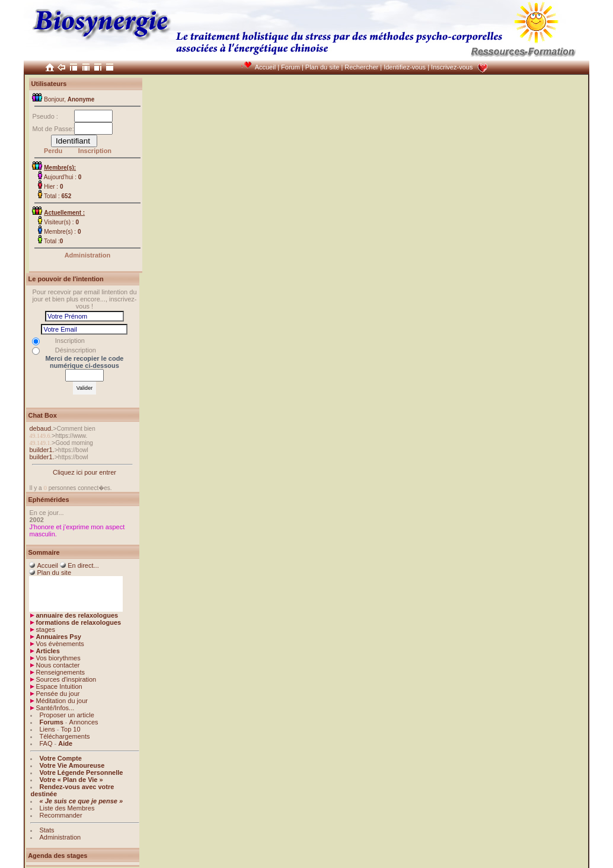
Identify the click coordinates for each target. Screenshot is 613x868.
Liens (47, 729)
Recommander (60, 815)
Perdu (53, 151)
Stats (47, 830)
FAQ (46, 743)
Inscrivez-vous (452, 67)
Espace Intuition (59, 686)
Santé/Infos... (55, 708)
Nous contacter (58, 665)
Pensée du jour (58, 694)
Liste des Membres (67, 808)
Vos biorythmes (58, 658)
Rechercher (361, 67)
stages (45, 629)
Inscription (95, 151)
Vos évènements (60, 644)
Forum (290, 67)
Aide (65, 743)
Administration (88, 255)
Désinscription (76, 350)
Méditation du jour (61, 701)
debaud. (41, 428)
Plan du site (322, 67)
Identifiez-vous (405, 67)
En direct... (83, 565)
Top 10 (71, 729)
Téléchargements (64, 736)
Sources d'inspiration (66, 679)
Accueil (265, 67)
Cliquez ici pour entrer (84, 472)
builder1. (41, 450)
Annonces (84, 722)
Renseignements (60, 672)
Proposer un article (66, 715)
